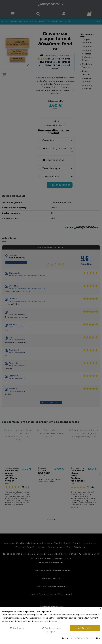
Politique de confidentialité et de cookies (81, 638)
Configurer (17, 628)
